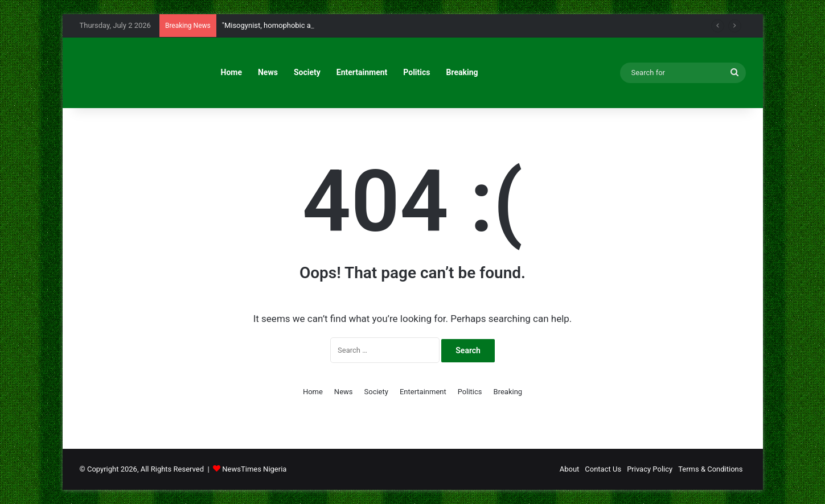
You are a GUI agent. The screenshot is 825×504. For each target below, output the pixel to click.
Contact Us (603, 469)
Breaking (462, 72)
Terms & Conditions (710, 469)
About (570, 469)
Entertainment (362, 72)
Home (231, 72)
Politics (416, 72)
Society (307, 72)
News (268, 72)
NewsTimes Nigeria (254, 469)
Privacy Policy (650, 469)
